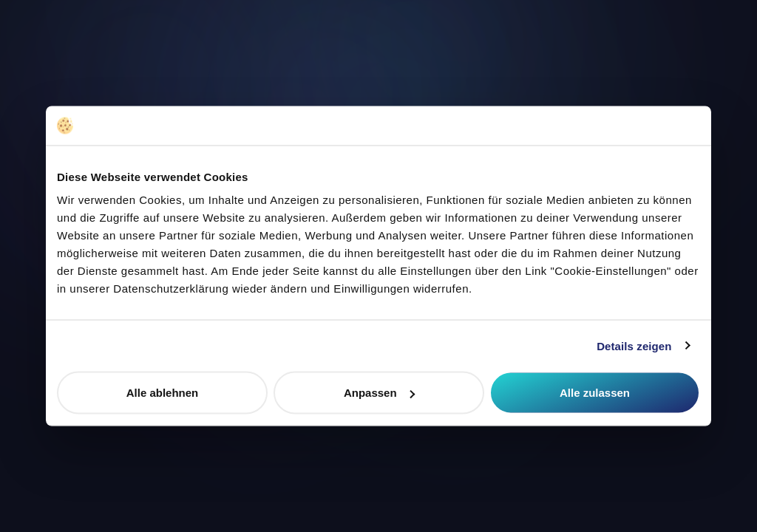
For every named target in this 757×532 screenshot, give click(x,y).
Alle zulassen (595, 393)
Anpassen (379, 393)
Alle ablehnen (163, 393)
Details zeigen (634, 345)
